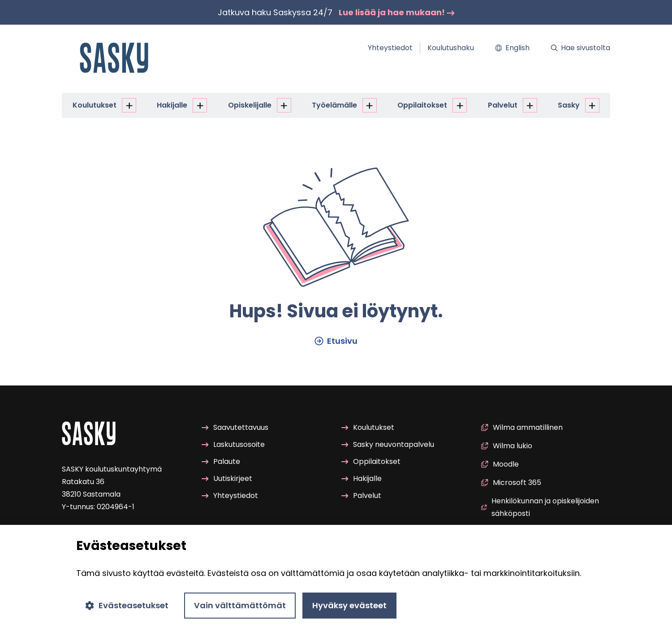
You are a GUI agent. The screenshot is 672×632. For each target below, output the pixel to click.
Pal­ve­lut (503, 105)
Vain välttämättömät (240, 605)
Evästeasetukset (127, 605)
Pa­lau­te (221, 461)
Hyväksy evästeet (349, 605)
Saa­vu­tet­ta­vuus (235, 427)
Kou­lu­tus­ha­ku (451, 48)
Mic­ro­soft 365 (511, 483)
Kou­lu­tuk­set (95, 105)
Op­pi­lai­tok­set (422, 105)
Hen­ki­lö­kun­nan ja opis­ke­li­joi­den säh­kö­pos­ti (540, 507)
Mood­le (500, 464)
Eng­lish (512, 48)
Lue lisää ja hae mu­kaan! (397, 12)
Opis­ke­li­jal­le (250, 105)
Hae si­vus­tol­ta (580, 48)
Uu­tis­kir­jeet (227, 478)
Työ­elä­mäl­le (334, 105)
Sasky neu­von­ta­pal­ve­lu (388, 444)
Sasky (569, 105)
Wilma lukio (507, 446)
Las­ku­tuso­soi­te (233, 444)
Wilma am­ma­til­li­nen (522, 427)
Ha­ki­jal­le (172, 105)
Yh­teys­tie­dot (390, 48)
